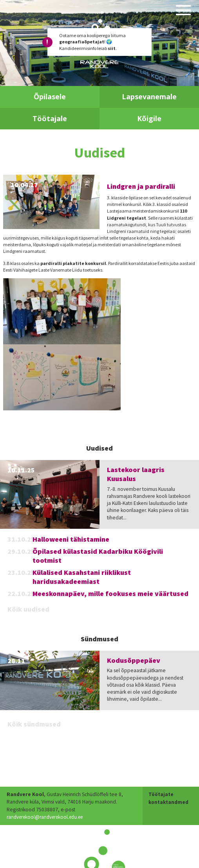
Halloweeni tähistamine (71, 539)
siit (112, 48)
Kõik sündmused (34, 724)
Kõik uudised (28, 609)
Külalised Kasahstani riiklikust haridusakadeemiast (82, 577)
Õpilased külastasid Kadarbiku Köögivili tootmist (98, 556)
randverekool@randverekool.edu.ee (48, 810)
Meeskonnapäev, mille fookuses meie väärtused (110, 593)
